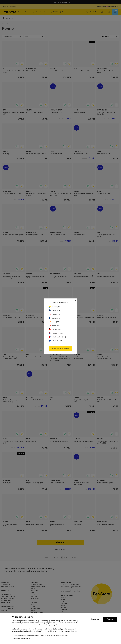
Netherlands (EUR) (56, 333)
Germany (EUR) (55, 329)
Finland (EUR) (54, 318)
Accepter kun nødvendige (21, 639)
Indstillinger (95, 619)
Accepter (110, 619)
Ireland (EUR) (54, 322)
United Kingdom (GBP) (57, 337)
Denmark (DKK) (55, 314)
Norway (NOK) (55, 311)
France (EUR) (54, 326)
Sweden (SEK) (55, 307)
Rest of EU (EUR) (55, 341)
